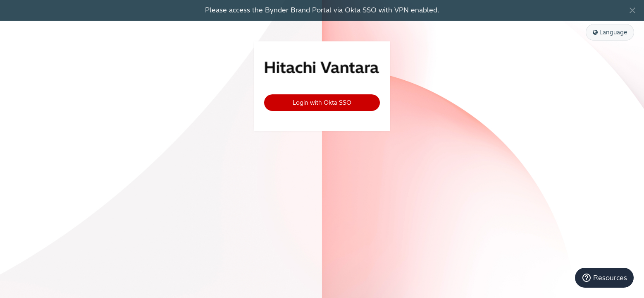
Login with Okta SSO (322, 103)
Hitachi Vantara (322, 68)
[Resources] (604, 278)
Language (610, 32)
